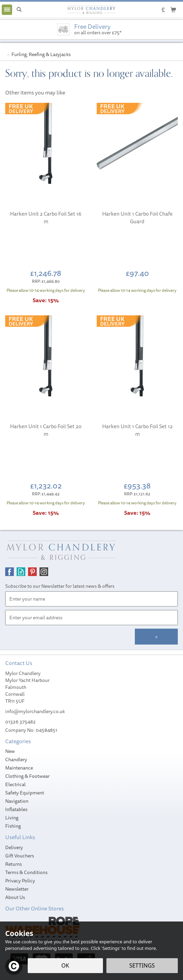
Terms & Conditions (26, 872)
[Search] (19, 10)
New (10, 751)
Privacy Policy (20, 881)
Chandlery (16, 759)
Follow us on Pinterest (32, 572)
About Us (15, 897)
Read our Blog (21, 572)
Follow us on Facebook (10, 572)
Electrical (15, 784)
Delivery (14, 847)
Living (12, 818)
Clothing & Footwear (27, 776)
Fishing (13, 826)
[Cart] (173, 9)
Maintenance (19, 768)
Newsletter (17, 889)
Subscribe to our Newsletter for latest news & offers (60, 586)
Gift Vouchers (20, 856)
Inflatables (16, 809)
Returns (14, 864)
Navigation (17, 801)
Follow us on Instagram (44, 572)
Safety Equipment (25, 793)
